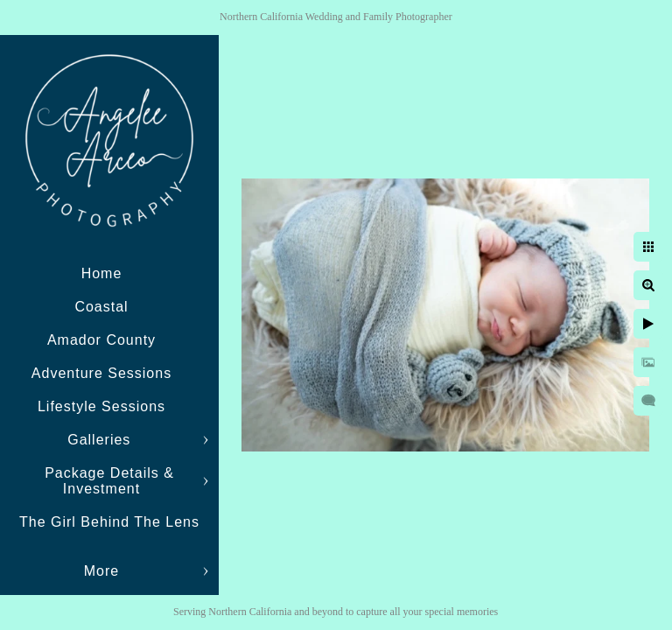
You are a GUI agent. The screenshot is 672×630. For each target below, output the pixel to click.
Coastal (101, 307)
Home (102, 273)
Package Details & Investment (109, 481)
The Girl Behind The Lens (109, 522)
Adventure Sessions (101, 373)
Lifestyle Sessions (101, 406)
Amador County (101, 340)
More (101, 571)
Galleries (101, 440)
